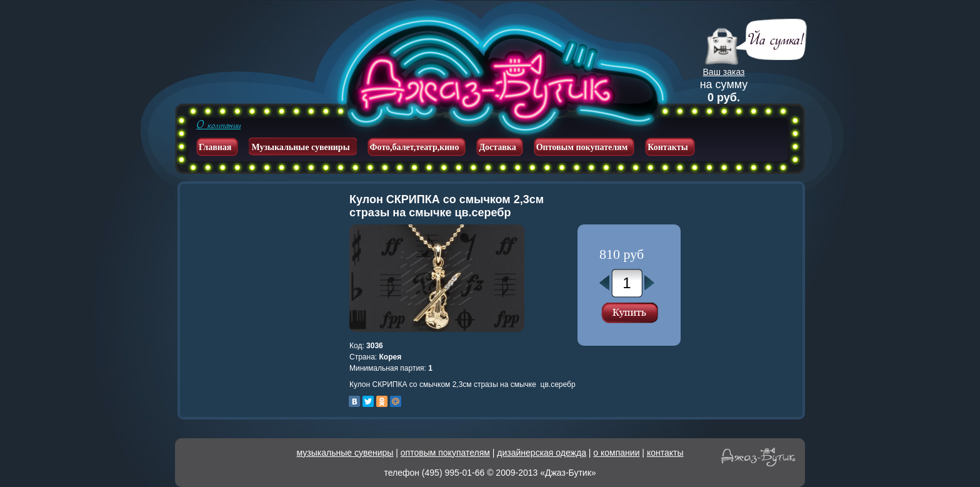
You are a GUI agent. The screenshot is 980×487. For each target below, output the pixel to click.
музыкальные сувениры (345, 453)
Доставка (497, 147)
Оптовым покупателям (582, 147)
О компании (218, 125)
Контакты (667, 147)
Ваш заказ (724, 72)
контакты (665, 453)
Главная (215, 147)
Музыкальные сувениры (300, 147)
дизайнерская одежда (542, 453)
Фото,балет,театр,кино (415, 147)
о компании (616, 453)
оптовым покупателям (445, 453)
